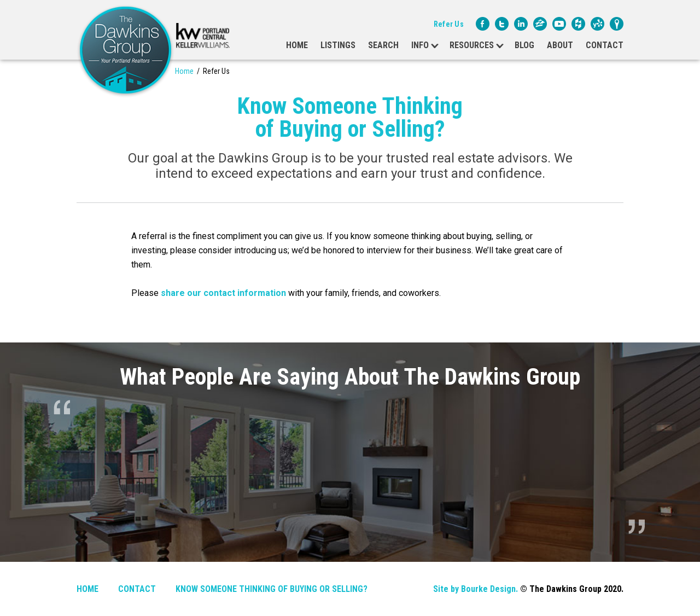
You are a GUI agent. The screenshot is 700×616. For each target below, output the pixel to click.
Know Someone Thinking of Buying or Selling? (272, 589)
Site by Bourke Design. (476, 589)
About (560, 45)
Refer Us (449, 24)
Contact (605, 45)
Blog (524, 45)
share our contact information (223, 293)
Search (383, 45)
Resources (472, 45)
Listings (338, 45)
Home (297, 45)
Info (420, 45)
